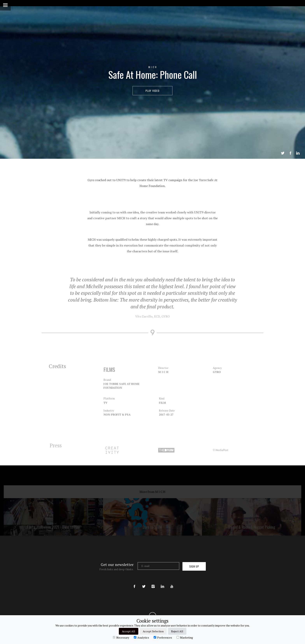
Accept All (129, 631)
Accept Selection (153, 631)
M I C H (152, 67)
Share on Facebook (290, 153)
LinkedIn (298, 153)
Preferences (163, 637)
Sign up (194, 566)
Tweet (283, 153)
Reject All (177, 631)
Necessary (121, 637)
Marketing (185, 637)
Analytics (141, 637)
